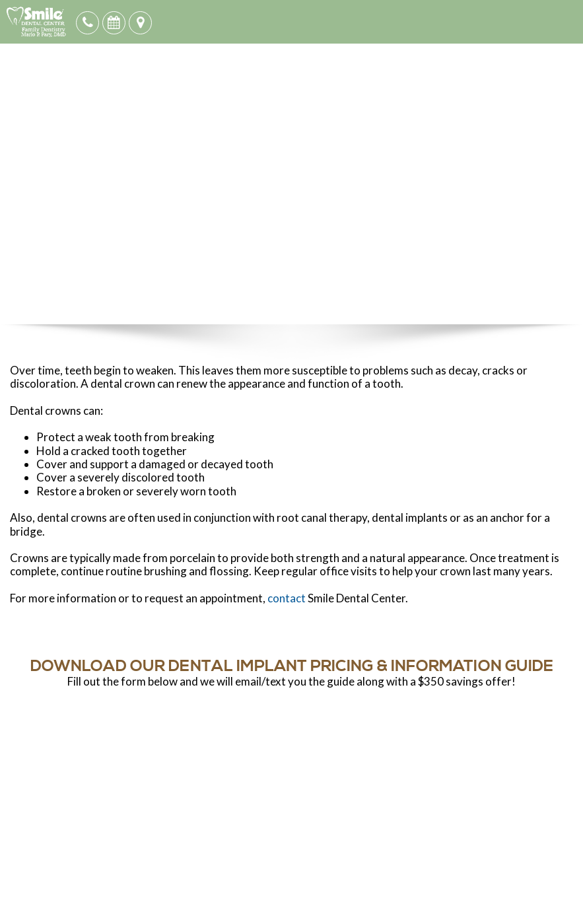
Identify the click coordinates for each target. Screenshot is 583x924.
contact (287, 598)
